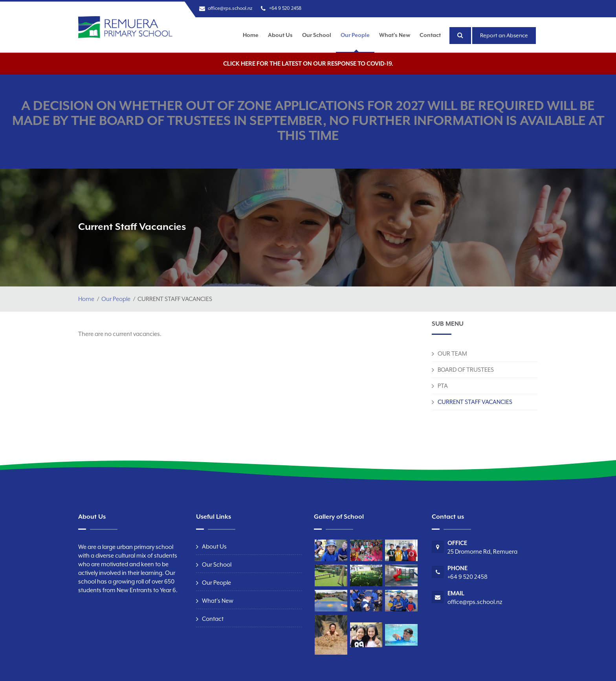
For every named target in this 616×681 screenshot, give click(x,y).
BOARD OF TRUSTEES (466, 370)
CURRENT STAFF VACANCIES (475, 402)
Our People (355, 35)
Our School (317, 35)
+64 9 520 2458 (285, 8)
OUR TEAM (452, 353)
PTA (443, 386)
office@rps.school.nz (230, 8)
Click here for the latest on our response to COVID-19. (308, 63)
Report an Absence (504, 35)
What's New (395, 35)
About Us (280, 35)
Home (251, 35)
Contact (430, 35)
